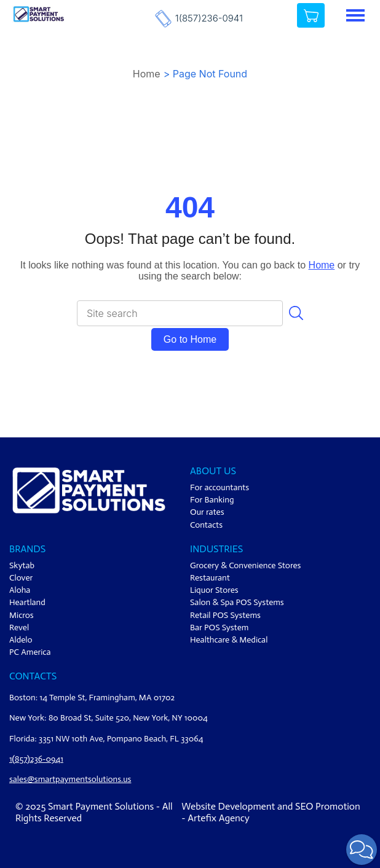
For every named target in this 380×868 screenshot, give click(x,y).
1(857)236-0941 (209, 18)
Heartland (27, 602)
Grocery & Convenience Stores (245, 565)
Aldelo (21, 640)
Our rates (207, 512)
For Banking (212, 500)
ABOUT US (213, 471)
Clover (21, 578)
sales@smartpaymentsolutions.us (70, 779)
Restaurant (210, 578)
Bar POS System (219, 628)
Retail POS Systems (225, 615)
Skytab (22, 565)
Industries (216, 549)
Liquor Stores (214, 590)
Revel (19, 628)
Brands (27, 549)
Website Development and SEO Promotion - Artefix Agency (271, 812)
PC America (30, 652)
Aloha (20, 590)
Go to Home (190, 339)
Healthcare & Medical (229, 640)
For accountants (220, 487)
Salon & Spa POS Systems (237, 602)
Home (147, 74)
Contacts (206, 525)
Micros (22, 615)
